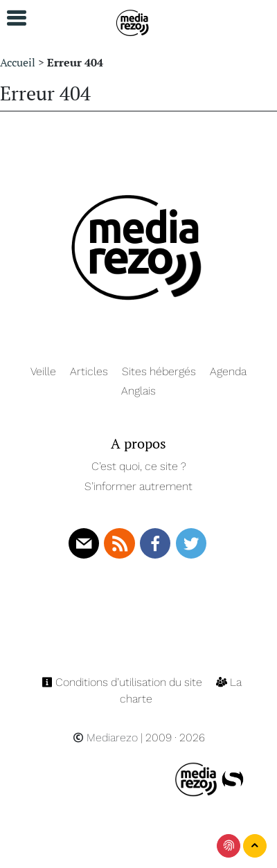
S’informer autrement (138, 486)
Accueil (18, 62)
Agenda (228, 371)
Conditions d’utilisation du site (123, 682)
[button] (10, 18)
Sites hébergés (159, 371)
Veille (43, 371)
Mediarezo (105, 738)
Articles (89, 371)
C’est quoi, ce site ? (139, 466)
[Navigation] (133, 21)
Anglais (138, 391)
